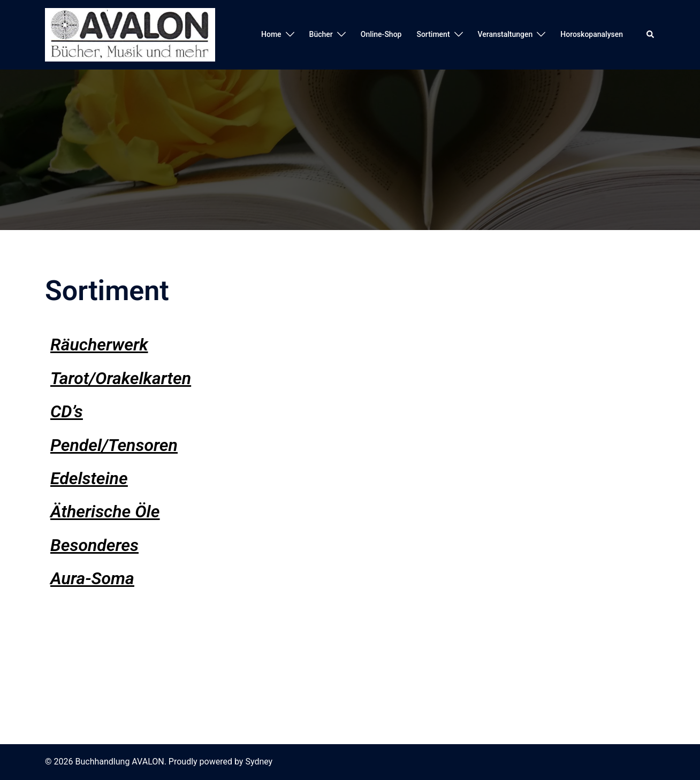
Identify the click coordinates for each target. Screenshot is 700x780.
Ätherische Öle (105, 511)
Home (271, 34)
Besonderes (94, 545)
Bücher (321, 34)
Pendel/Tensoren (114, 445)
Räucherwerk (99, 345)
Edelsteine (89, 478)
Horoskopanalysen (592, 34)
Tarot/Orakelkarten (121, 378)
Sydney (259, 762)
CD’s (67, 411)
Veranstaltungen (505, 34)
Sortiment (433, 34)
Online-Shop (381, 34)
